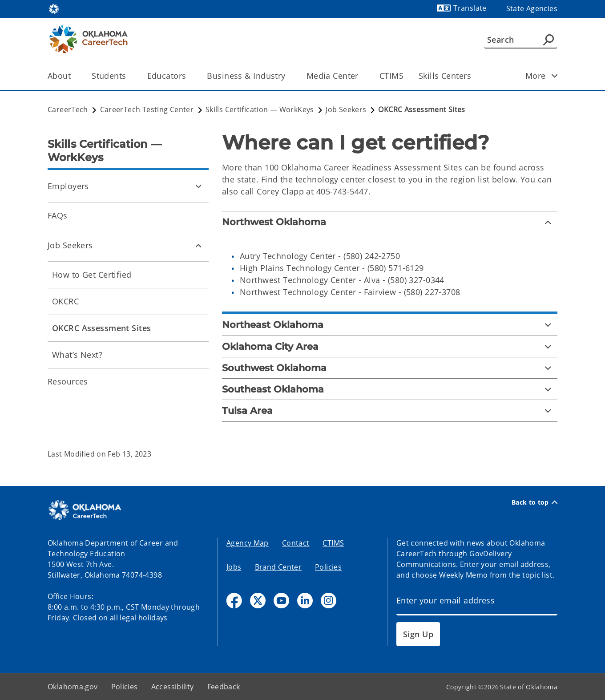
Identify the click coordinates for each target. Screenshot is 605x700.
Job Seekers (70, 245)
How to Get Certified (92, 275)
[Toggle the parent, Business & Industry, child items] (288, 76)
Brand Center (278, 567)
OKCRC (65, 301)
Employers (68, 186)
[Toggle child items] (555, 76)
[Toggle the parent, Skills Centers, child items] (474, 76)
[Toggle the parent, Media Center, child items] (361, 76)
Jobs (234, 567)
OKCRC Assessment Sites (101, 328)
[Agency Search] (549, 40)
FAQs (58, 215)
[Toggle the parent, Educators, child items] (189, 76)
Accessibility (173, 687)
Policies (328, 567)
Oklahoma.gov (73, 687)
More (544, 76)
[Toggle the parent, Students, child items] (129, 76)
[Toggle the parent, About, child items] (74, 76)
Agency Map (248, 543)
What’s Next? (77, 355)
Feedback (224, 687)
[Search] (521, 40)
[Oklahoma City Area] (390, 346)
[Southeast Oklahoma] (390, 389)
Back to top (534, 502)
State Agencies (532, 8)
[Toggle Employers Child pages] (198, 186)
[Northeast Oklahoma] (390, 325)
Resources (68, 381)
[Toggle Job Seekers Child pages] (198, 245)
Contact (296, 543)
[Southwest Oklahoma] (390, 368)
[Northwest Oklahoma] (390, 222)
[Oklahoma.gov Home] (54, 8)
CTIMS (391, 76)
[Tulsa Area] (390, 411)
